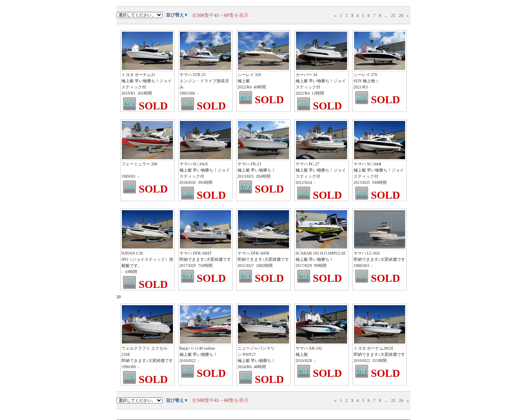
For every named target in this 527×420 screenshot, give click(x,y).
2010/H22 (188, 361)
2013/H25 (246, 176)
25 (393, 15)
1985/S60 (187, 93)
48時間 (260, 367)
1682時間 (264, 266)
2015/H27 (246, 266)
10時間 (131, 272)
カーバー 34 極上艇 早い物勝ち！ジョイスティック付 (321, 81)
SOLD (153, 106)
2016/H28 (304, 361)
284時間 (263, 176)
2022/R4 (245, 87)
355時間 (379, 361)
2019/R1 (128, 93)
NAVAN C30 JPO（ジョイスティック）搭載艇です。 (148, 259)
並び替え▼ (177, 15)
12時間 (318, 93)
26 (401, 15)
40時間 (260, 87)
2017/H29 (188, 266)
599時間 (379, 182)
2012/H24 (304, 182)
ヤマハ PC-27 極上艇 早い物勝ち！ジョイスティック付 (321, 170)
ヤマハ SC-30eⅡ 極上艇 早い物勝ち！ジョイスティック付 (379, 170)
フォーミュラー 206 (140, 164)
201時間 (145, 93)
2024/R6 (245, 367)
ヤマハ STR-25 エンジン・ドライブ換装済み (204, 81)
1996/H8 (129, 367)
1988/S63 (361, 266)
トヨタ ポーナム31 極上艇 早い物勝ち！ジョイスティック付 (147, 81)
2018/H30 (188, 182)
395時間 (205, 182)
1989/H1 (129, 176)
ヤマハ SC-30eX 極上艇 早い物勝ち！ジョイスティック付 (205, 170)
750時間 (205, 266)
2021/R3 (361, 87)
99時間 (320, 266)
